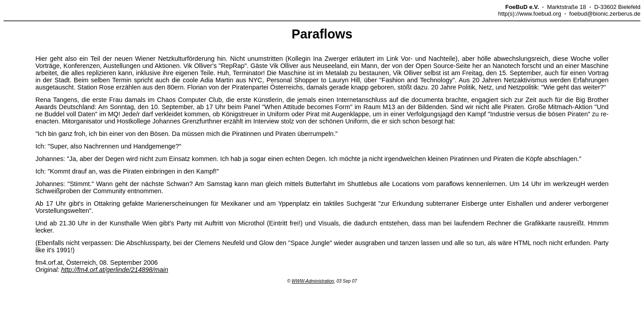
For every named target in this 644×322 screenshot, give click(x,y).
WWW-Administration (313, 281)
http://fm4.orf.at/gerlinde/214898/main (115, 270)
